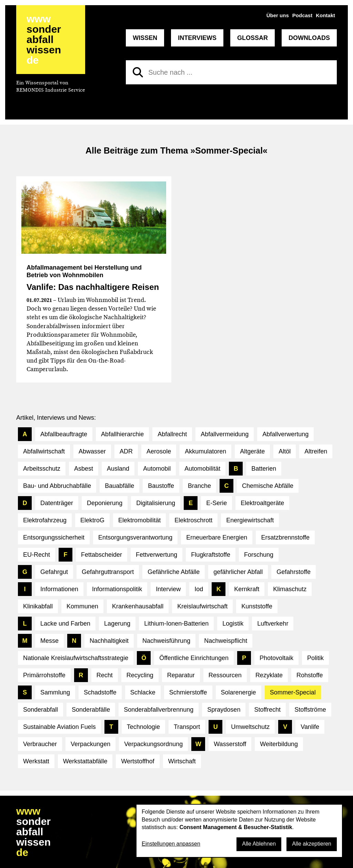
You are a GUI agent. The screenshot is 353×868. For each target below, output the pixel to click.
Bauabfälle (119, 486)
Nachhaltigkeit (109, 641)
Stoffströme (310, 710)
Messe (49, 641)
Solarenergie (239, 692)
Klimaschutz (290, 589)
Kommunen (82, 606)
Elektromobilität (139, 520)
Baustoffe (161, 486)
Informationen (59, 589)
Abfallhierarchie (122, 434)
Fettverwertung (157, 555)
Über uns (278, 15)
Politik (315, 658)
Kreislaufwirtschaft (202, 606)
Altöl (285, 451)
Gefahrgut (54, 572)
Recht (105, 675)
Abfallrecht (172, 434)
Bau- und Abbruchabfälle (57, 486)
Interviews (197, 38)
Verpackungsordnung (153, 744)
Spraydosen (224, 710)
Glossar (253, 38)
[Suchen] (138, 72)
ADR (126, 451)
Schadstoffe (100, 692)
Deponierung (105, 503)
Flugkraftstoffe (211, 555)
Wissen (145, 38)
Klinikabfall (38, 606)
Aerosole (159, 451)
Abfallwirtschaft (44, 451)
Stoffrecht (267, 710)
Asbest (84, 469)
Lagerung (117, 624)
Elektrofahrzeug (45, 520)
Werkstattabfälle (85, 761)
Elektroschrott (193, 520)
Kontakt (325, 15)
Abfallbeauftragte (64, 434)
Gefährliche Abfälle (174, 572)
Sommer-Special (293, 692)
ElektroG (92, 520)
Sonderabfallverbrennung (159, 710)
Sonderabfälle (91, 710)
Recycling (140, 675)
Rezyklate (269, 675)
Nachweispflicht (226, 641)
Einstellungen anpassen (171, 844)
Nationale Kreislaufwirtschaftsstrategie (76, 658)
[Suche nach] (231, 72)
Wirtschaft (182, 761)
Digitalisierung (156, 503)
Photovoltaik (276, 658)
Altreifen (316, 451)
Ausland (118, 469)
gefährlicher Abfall (238, 572)
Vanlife (310, 727)
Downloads (309, 38)
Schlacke (143, 692)
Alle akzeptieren (312, 844)
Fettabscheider (102, 555)
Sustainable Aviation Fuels (59, 727)
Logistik (233, 624)
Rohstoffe (310, 675)
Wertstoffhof (138, 761)
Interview (168, 589)
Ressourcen (225, 675)
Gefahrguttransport (108, 572)
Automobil (157, 469)
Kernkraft (247, 589)
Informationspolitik (117, 589)
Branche (199, 486)
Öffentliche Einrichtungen (194, 658)
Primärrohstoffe (44, 675)
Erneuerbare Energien (217, 537)
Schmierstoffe (188, 692)
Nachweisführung (166, 641)
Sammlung (55, 692)
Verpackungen (90, 744)
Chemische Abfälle (268, 486)
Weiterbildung (279, 744)
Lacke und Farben (65, 624)
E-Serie (216, 503)
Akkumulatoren (205, 451)
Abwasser (92, 451)
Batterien (264, 469)
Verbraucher (40, 744)
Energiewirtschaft (250, 520)
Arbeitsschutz (42, 469)
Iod (199, 589)
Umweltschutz (250, 727)
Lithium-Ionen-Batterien (176, 624)
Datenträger (57, 503)
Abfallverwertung (285, 434)
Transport (187, 727)
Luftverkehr (273, 624)
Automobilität (202, 469)
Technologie (143, 727)
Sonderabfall (41, 710)
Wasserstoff (230, 744)
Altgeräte (252, 451)
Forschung (259, 555)
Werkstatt (36, 761)
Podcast (302, 15)
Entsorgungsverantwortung (135, 537)
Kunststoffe (257, 606)
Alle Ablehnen (259, 844)
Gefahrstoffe (294, 572)
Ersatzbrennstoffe (285, 537)
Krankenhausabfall (138, 606)
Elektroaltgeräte (262, 503)
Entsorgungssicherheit (54, 537)
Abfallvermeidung (225, 434)
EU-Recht (37, 555)
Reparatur (181, 675)
